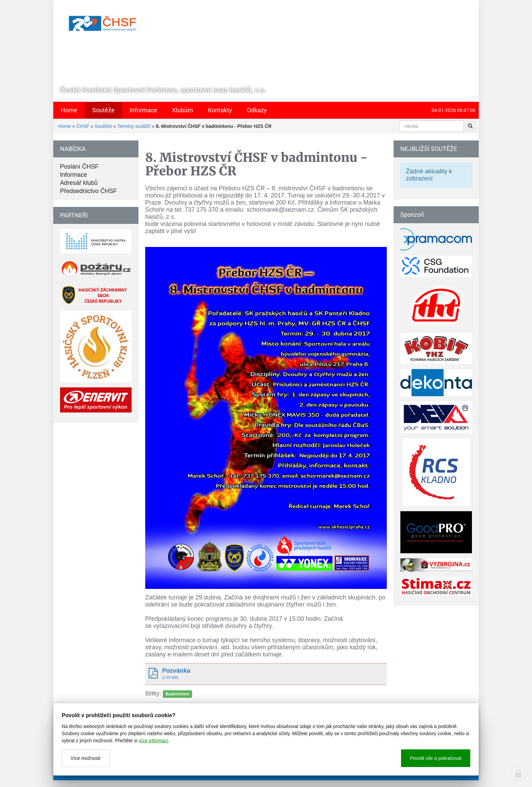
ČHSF (83, 126)
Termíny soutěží (134, 126)
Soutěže (103, 126)
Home (65, 126)
